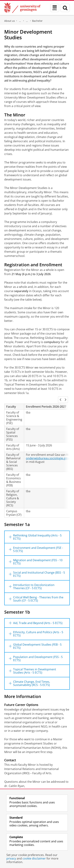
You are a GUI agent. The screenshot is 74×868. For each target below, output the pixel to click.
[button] (60, 400)
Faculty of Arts (20, 21)
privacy (11, 858)
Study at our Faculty (27, 21)
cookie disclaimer (34, 858)
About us (10, 21)
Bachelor (37, 21)
